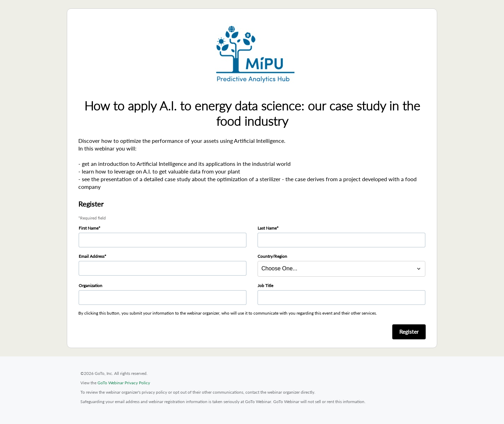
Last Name (267, 228)
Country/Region (272, 256)
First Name (89, 228)
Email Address (92, 256)
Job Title (265, 286)
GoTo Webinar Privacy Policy (124, 383)
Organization (90, 286)
